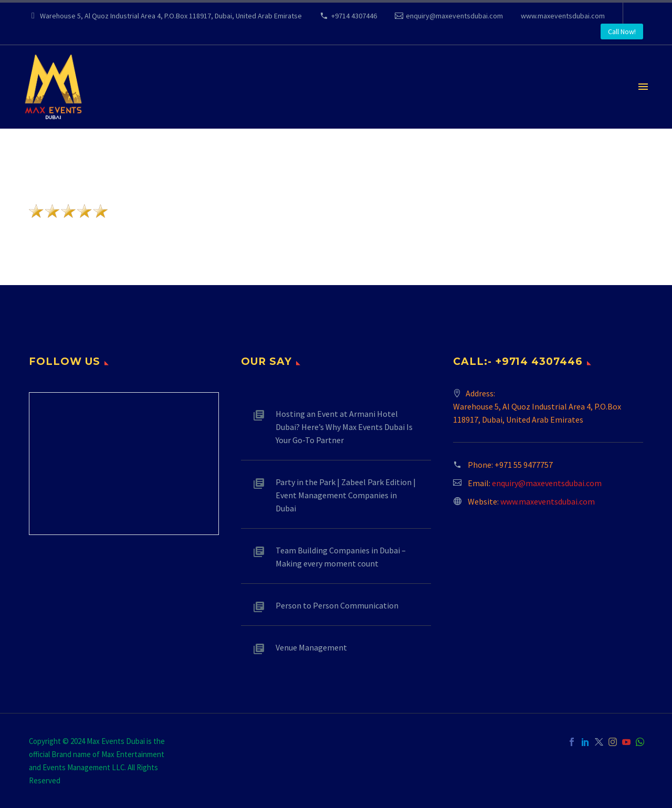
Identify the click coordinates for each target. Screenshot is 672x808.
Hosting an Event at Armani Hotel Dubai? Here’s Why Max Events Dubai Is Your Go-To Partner (344, 427)
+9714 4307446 (354, 16)
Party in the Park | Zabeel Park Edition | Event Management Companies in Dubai (346, 495)
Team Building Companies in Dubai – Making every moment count (341, 557)
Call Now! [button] (622, 32)
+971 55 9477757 (524, 465)
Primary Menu (643, 87)
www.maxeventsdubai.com (563, 16)
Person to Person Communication (337, 605)
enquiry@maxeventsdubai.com (454, 16)
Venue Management (311, 647)
